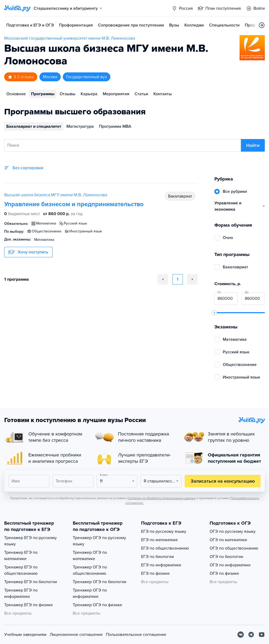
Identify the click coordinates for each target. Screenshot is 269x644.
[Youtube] (262, 635)
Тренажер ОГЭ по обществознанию (90, 570)
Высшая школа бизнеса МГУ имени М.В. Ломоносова (56, 195)
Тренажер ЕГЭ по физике (29, 605)
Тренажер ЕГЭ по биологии (31, 582)
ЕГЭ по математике (159, 540)
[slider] (214, 313)
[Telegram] (251, 635)
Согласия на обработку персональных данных (161, 498)
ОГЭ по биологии (226, 557)
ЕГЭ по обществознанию (165, 548)
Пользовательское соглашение (136, 635)
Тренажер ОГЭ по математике (90, 556)
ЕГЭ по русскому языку (164, 531)
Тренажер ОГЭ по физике (97, 605)
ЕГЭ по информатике (161, 565)
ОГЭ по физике (224, 573)
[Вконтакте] (241, 635)
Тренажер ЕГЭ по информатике (21, 593)
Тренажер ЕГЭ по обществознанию (21, 570)
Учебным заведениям (25, 635)
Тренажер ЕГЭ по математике (21, 556)
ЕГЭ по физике (155, 573)
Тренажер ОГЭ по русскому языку (99, 541)
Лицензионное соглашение (76, 635)
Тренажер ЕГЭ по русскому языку (30, 541)
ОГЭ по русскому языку (233, 531)
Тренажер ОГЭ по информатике (90, 593)
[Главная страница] (17, 8)
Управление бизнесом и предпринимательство (74, 204)
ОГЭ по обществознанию (234, 548)
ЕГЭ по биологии (157, 557)
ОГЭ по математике (228, 540)
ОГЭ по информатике (230, 565)
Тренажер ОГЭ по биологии (100, 582)
